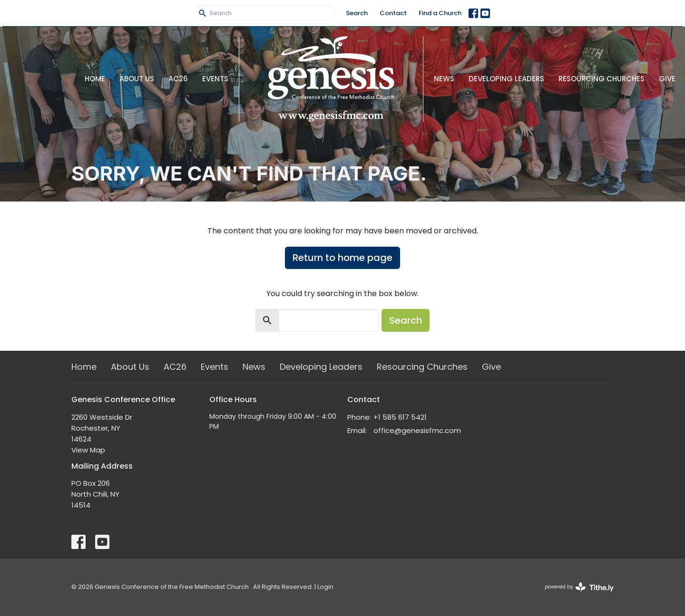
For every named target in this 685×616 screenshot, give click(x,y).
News (444, 79)
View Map (88, 450)
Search (357, 13)
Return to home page (342, 258)
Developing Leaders (506, 79)
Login (325, 587)
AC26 (178, 79)
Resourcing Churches (602, 79)
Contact (393, 13)
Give (667, 79)
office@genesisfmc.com (417, 430)
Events (215, 79)
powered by (579, 587)
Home (95, 79)
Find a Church (440, 13)
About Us (137, 79)
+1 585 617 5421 (400, 417)
